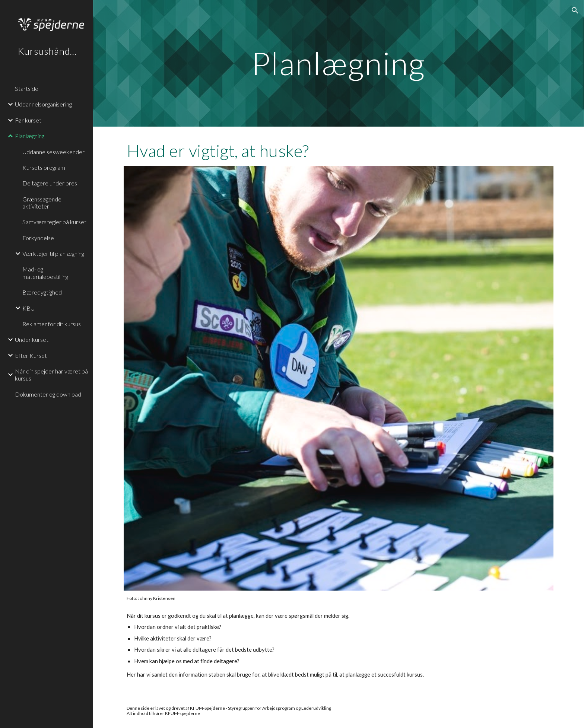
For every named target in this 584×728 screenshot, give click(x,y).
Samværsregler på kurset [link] (54, 222)
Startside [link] (27, 88)
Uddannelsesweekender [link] (53, 152)
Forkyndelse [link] (38, 238)
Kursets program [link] (44, 167)
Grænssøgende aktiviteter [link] (42, 203)
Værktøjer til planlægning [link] (53, 253)
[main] (339, 63)
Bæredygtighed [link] (42, 292)
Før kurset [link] (28, 120)
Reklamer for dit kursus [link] (52, 324)
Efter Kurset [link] (31, 355)
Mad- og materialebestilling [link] (45, 273)
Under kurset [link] (32, 339)
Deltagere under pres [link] (50, 183)
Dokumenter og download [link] (48, 394)
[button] (575, 10)
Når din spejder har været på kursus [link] (51, 375)
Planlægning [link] (30, 136)
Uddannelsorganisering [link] (43, 104)
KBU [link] (28, 308)
